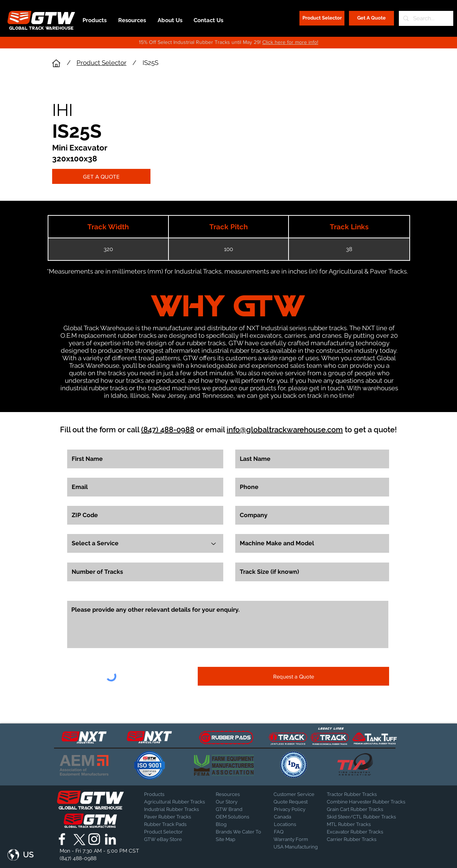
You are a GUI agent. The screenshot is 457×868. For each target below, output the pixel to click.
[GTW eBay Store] (163, 839)
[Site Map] (235, 839)
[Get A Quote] (371, 18)
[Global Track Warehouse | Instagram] (94, 839)
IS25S (150, 63)
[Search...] (425, 18)
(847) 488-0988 (168, 430)
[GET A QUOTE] (101, 176)
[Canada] (294, 817)
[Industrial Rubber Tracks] (171, 809)
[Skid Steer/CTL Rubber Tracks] (369, 817)
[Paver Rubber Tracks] (170, 817)
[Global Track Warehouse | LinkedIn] (110, 839)
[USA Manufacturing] (296, 847)
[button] (21, 855)
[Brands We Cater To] (239, 832)
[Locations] (294, 824)
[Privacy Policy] (293, 809)
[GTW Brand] (235, 809)
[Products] (170, 794)
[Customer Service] (294, 794)
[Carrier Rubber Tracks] (361, 839)
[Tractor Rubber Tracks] (353, 794)
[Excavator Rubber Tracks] (363, 832)
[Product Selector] (322, 18)
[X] (78, 839)
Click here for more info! (290, 42)
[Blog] (235, 824)
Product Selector (101, 63)
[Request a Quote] (293, 676)
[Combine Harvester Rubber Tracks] (366, 802)
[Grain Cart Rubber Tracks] (357, 809)
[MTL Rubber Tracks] (369, 824)
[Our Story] (235, 802)
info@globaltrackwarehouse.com (285, 430)
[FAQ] (294, 832)
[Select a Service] (145, 543)
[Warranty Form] (292, 839)
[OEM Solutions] (235, 817)
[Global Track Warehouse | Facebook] (62, 839)
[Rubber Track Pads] (170, 824)
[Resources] (235, 794)
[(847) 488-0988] (79, 858)
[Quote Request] (293, 802)
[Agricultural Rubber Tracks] (174, 802)
